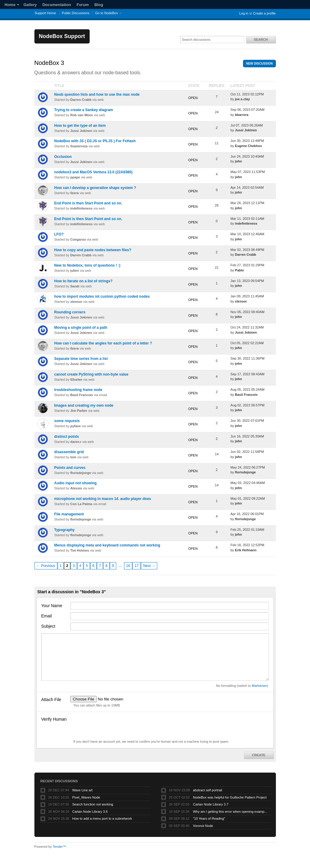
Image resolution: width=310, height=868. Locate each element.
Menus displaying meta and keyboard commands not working (107, 545)
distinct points (67, 437)
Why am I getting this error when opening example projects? (231, 812)
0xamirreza (79, 146)
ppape (75, 177)
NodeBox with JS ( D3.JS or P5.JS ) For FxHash (95, 141)
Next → (149, 566)
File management (69, 514)
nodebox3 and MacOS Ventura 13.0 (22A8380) (93, 172)
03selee (76, 380)
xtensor (76, 302)
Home (12, 5)
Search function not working (93, 804)
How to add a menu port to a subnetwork (102, 818)
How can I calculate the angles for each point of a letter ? (103, 343)
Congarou (78, 239)
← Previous (46, 566)
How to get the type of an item (80, 126)
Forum (83, 5)
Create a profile (264, 13)
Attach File (51, 700)
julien (75, 271)
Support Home (45, 13)
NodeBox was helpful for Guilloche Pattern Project (230, 797)
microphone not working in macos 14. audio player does (103, 499)
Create (259, 755)
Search (261, 40)
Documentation (57, 5)
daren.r (76, 442)
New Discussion (259, 64)
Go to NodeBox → (109, 13)
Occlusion (63, 157)
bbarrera (242, 115)
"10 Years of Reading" (209, 818)
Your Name (52, 606)
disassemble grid (69, 452)
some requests (67, 421)
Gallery (30, 5)
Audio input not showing (76, 483)
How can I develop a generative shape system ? (95, 188)
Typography (65, 530)
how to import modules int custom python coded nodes (102, 296)
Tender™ (59, 847)
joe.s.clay (242, 99)
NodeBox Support (62, 36)
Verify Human (54, 719)
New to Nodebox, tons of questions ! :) (87, 265)
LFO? (59, 234)
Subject (48, 626)
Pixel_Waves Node (86, 797)
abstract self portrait (208, 790)
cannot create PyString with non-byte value (91, 374)
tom (73, 457)
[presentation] (116, 727)
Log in (244, 13)
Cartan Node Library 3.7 (211, 804)
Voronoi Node (203, 826)
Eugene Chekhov (248, 146)
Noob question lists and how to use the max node (97, 94)
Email (47, 616)
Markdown (259, 686)
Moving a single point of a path (81, 328)
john (238, 161)
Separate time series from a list (81, 359)
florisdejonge (81, 473)
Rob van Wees (82, 115)
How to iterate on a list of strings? (83, 281)
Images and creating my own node (84, 405)
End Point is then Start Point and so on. (88, 203)
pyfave (76, 426)
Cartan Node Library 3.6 (90, 812)
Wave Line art (82, 790)
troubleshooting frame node (78, 390)
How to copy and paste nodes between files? (93, 250)
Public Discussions (76, 13)
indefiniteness (81, 208)
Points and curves (70, 468)
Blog (99, 5)
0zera (75, 193)
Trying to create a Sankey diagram (84, 110)
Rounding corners (70, 312)
